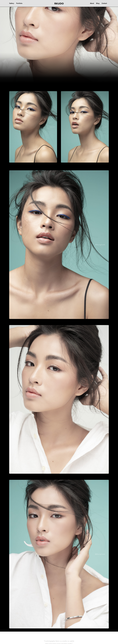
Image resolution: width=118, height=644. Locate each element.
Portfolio (19, 3)
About (92, 3)
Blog (98, 3)
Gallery (12, 3)
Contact (104, 3)
